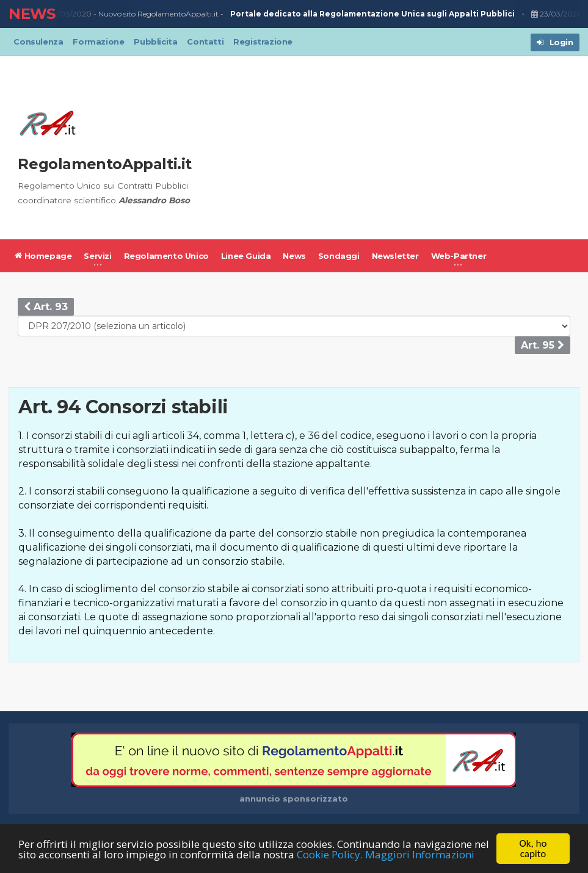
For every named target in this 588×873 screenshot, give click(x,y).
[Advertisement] (394, 148)
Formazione (98, 42)
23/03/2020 (67, 14)
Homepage (43, 256)
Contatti (205, 42)
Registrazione (263, 42)
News (294, 256)
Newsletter (395, 256)
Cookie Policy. (330, 854)
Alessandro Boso (154, 200)
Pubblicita (155, 42)
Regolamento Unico (166, 256)
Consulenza (38, 42)
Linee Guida (246, 256)
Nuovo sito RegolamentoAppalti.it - (308, 14)
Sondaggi (339, 256)
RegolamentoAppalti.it (105, 164)
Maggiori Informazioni (420, 854)
